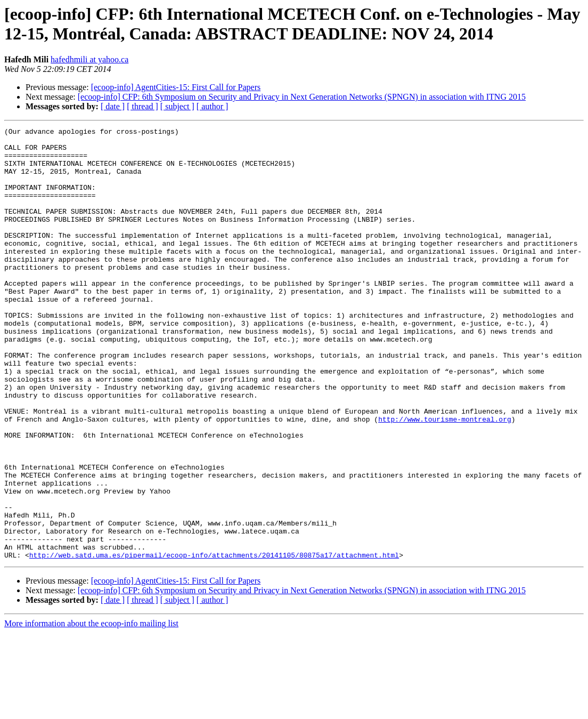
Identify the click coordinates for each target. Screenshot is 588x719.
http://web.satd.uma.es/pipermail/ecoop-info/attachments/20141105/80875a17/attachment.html (214, 641)
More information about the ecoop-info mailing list (91, 710)
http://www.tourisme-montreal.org (445, 478)
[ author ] (213, 106)
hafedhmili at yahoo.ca (89, 59)
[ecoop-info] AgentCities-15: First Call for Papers (176, 87)
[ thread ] (142, 106)
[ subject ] (177, 106)
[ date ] (113, 106)
